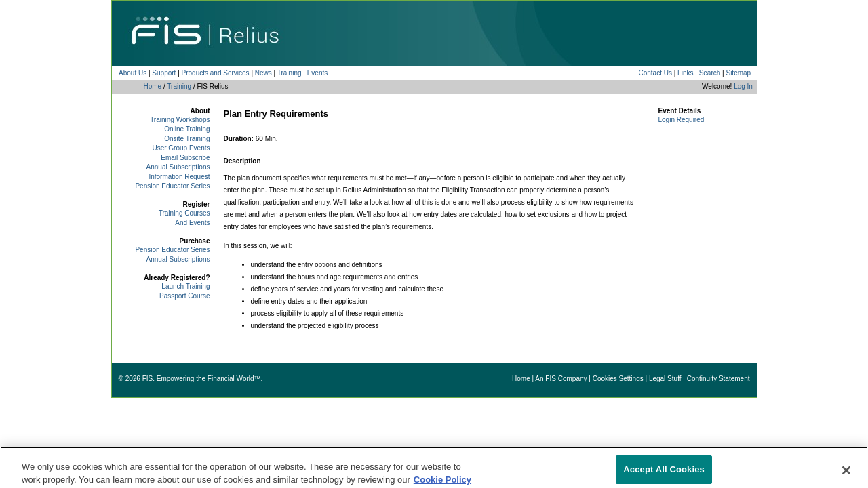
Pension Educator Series (172, 186)
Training (290, 73)
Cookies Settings (618, 379)
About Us (133, 73)
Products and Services (216, 73)
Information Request (179, 177)
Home (153, 86)
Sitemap (738, 73)
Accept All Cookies (664, 473)
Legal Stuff (665, 379)
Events (318, 73)
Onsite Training (187, 139)
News (263, 73)
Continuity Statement (718, 379)
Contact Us (655, 73)
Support (164, 73)
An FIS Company (561, 379)
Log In (743, 86)
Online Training (187, 129)
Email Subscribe (185, 158)
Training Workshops (180, 120)
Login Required (682, 120)
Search (710, 73)
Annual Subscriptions (178, 167)
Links (685, 73)
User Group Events (181, 148)
